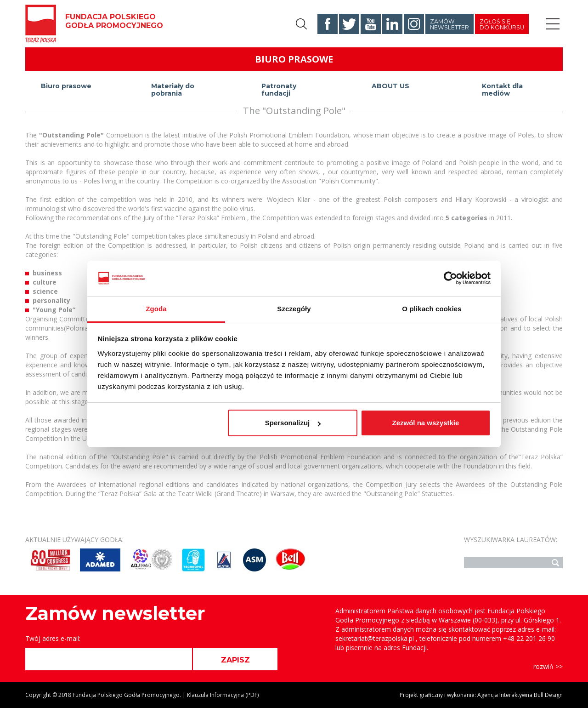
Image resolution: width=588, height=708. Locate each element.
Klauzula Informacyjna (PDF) (223, 695)
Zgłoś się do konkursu (502, 24)
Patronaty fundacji (279, 90)
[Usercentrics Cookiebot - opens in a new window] (450, 278)
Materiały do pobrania (173, 90)
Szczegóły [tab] (294, 309)
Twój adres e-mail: (53, 638)
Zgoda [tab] (156, 309)
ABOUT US (390, 86)
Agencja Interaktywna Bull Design (520, 695)
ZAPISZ (235, 660)
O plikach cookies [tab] (432, 309)
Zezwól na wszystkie (425, 423)
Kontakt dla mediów (502, 90)
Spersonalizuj (293, 423)
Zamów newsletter (449, 24)
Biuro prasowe (66, 86)
